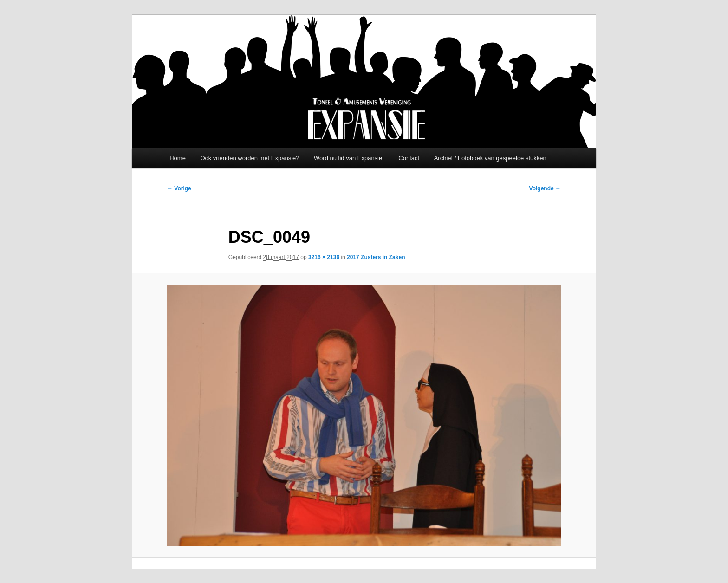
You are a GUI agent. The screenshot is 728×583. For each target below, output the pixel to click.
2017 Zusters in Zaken (376, 257)
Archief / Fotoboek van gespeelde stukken (490, 158)
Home (178, 158)
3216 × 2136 (324, 257)
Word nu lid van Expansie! (349, 158)
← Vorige (179, 188)
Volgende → (545, 188)
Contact (409, 158)
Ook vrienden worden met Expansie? (250, 158)
